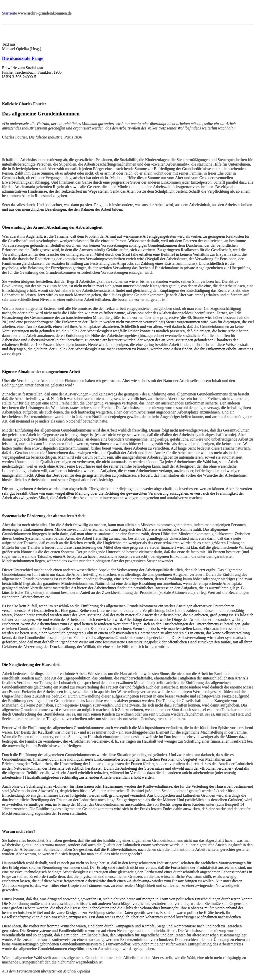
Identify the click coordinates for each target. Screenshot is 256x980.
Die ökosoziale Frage (23, 58)
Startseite (9, 13)
